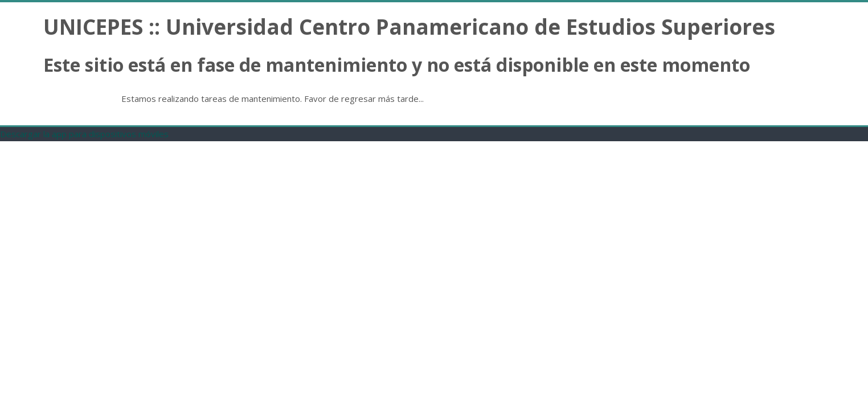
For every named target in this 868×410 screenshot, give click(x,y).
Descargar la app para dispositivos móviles (84, 134)
